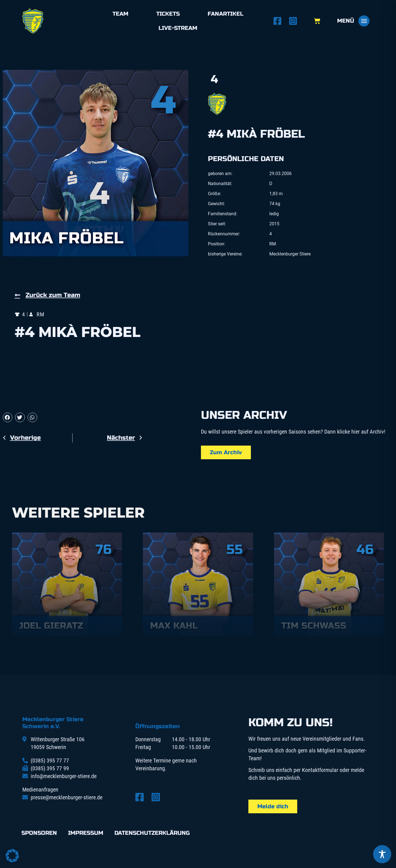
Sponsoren (39, 833)
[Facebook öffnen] (279, 21)
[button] (8, 417)
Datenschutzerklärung (152, 833)
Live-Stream (178, 28)
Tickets (168, 14)
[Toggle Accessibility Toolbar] (382, 854)
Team (120, 14)
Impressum (86, 833)
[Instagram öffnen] (295, 21)
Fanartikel (225, 14)
